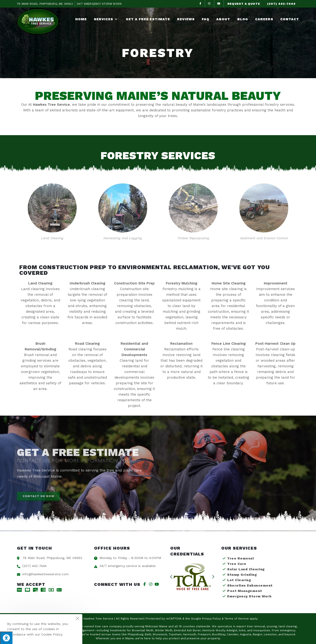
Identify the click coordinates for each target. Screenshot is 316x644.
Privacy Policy (211, 619)
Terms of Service (237, 619)
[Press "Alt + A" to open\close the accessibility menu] (6, 638)
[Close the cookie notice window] (77, 619)
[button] (171, 577)
